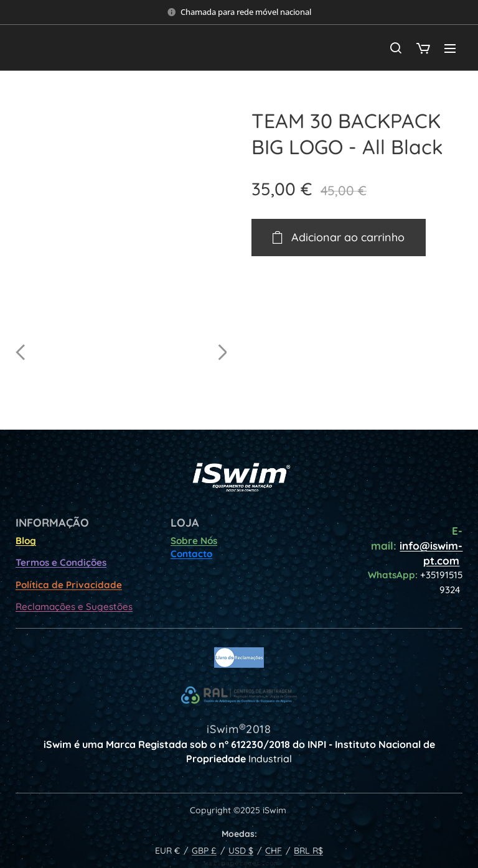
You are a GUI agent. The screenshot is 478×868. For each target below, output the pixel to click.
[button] (396, 48)
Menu (450, 48)
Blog (26, 541)
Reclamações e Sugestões (74, 607)
